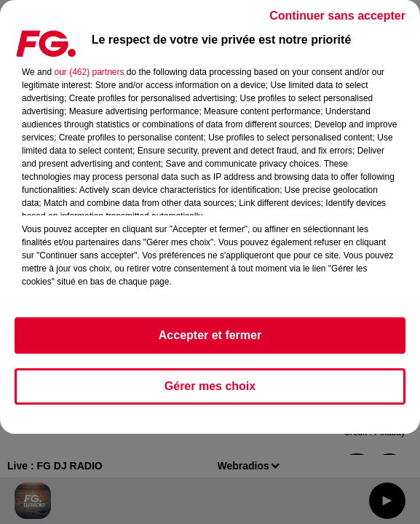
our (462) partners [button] (89, 72)
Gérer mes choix (210, 386)
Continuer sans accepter (337, 16)
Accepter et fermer (210, 335)
